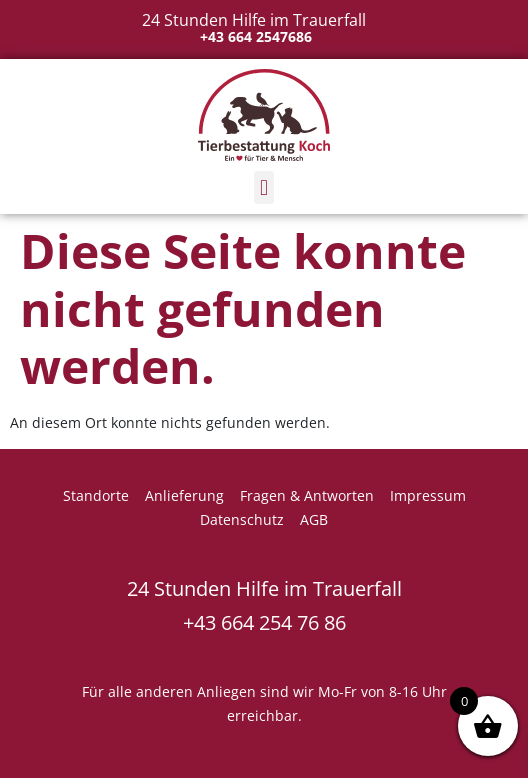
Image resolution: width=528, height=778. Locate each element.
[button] (263, 187)
